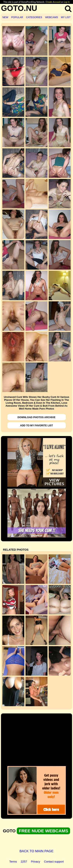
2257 (24, 862)
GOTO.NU (19, 8)
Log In (67, 2)
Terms (13, 862)
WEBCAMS (52, 17)
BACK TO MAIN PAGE (36, 851)
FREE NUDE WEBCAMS (43, 831)
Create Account (53, 2)
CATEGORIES (34, 17)
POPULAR (17, 17)
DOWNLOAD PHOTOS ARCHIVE (36, 417)
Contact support (54, 862)
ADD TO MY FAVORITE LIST (36, 425)
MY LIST (66, 17)
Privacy (36, 862)
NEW (5, 17)
